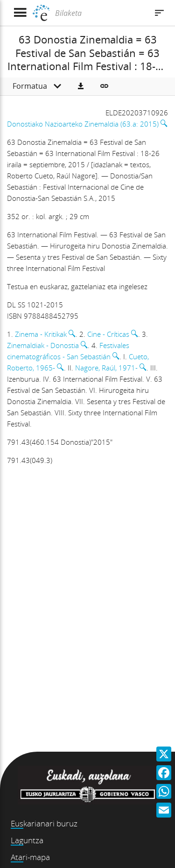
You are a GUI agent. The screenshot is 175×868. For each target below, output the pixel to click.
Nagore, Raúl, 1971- (106, 368)
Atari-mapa (30, 857)
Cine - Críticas (108, 334)
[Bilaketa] (100, 13)
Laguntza (27, 840)
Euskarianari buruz (44, 823)
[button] (81, 86)
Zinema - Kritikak (41, 334)
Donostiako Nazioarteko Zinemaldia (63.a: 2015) (83, 124)
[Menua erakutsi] (20, 13)
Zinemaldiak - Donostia (43, 345)
